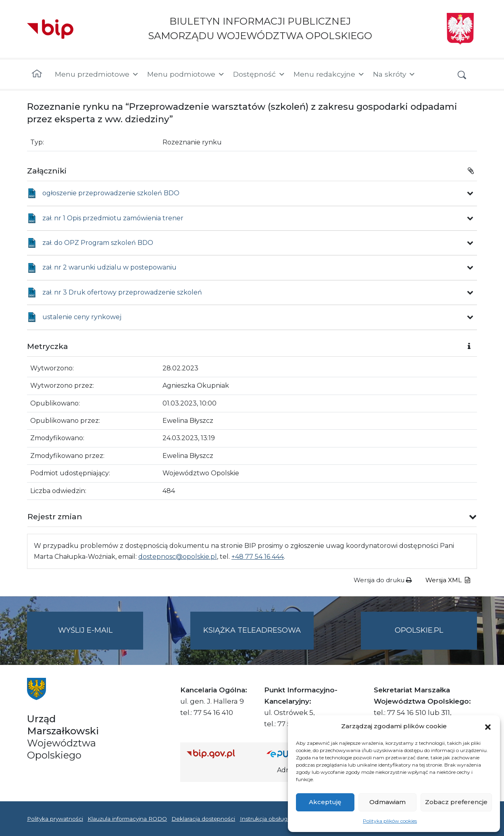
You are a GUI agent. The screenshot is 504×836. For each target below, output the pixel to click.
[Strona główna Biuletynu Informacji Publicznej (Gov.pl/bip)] (220, 753)
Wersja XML (448, 580)
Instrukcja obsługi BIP (270, 819)
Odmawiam (387, 802)
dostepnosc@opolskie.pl (178, 557)
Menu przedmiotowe (97, 74)
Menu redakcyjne (329, 74)
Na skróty (394, 74)
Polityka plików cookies (390, 821)
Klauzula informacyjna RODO (127, 819)
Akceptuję (325, 802)
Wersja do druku (383, 580)
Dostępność (259, 74)
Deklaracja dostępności (203, 819)
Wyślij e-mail (101, 637)
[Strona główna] (37, 74)
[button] (488, 726)
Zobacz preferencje (456, 802)
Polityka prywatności (55, 819)
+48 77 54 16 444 (258, 557)
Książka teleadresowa (252, 630)
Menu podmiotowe (186, 74)
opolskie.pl (419, 630)
